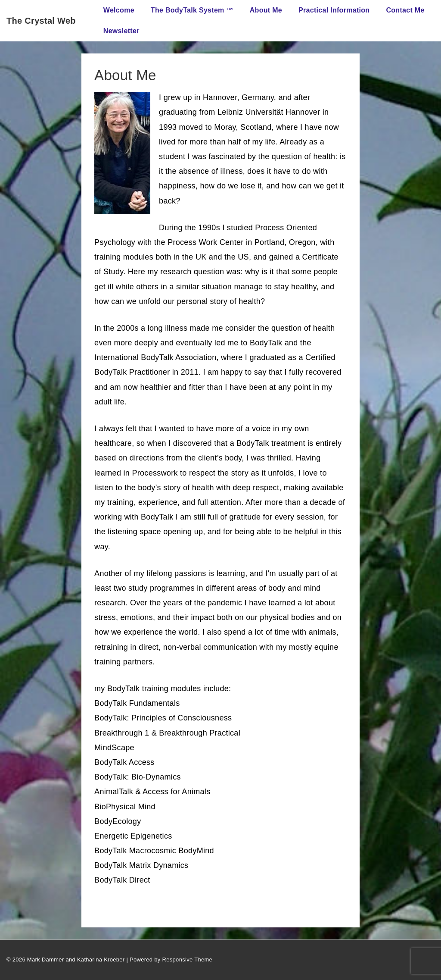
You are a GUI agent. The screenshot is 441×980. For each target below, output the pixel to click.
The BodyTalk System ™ (192, 10)
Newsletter (121, 31)
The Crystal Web (41, 21)
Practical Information (334, 10)
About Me (266, 10)
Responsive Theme (188, 960)
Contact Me (405, 10)
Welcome (119, 10)
